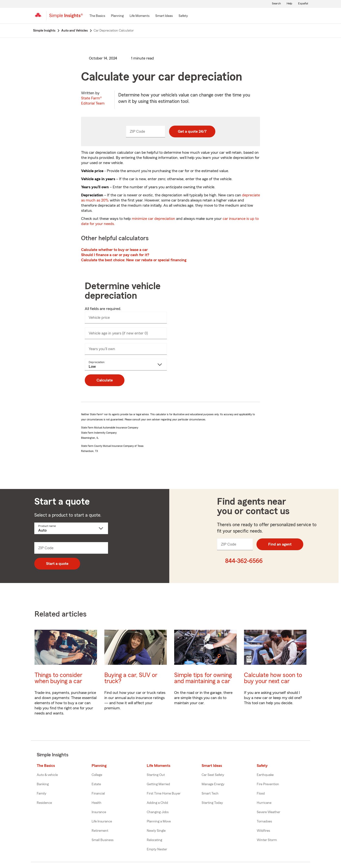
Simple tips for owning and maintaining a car (203, 678)
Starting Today (212, 803)
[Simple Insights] (66, 18)
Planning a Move (159, 821)
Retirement (100, 831)
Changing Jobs (158, 812)
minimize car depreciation (153, 219)
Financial (98, 794)
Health (97, 803)
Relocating (154, 840)
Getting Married (158, 784)
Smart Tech (210, 794)
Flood (261, 794)
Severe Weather (268, 812)
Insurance (99, 812)
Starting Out (156, 775)
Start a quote (57, 564)
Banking (43, 784)
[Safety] (183, 16)
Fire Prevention (268, 784)
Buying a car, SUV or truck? (131, 678)
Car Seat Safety (213, 775)
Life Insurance (102, 821)
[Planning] (117, 16)
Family (42, 794)
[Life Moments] (140, 16)
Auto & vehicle (47, 775)
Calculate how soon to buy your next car (273, 678)
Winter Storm (267, 840)
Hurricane (264, 803)
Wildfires (263, 831)
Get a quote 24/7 (192, 131)
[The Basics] (97, 16)
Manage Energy (213, 784)
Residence (44, 803)
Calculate (105, 380)
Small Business (103, 840)
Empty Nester (157, 849)
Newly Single (156, 831)
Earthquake (265, 775)
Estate (96, 784)
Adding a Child (157, 803)
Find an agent (280, 544)
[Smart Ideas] (164, 16)
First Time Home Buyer (164, 794)
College (97, 775)
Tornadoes (264, 821)
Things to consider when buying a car (58, 678)
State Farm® (93, 101)
